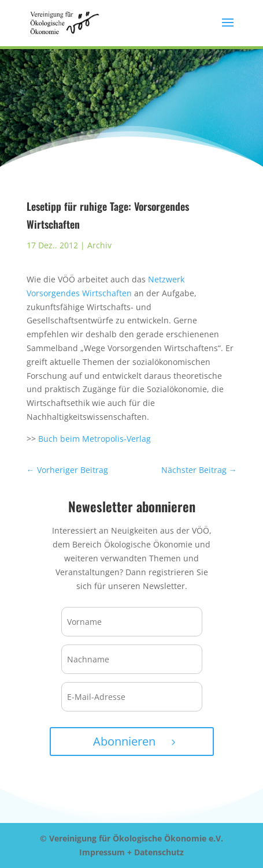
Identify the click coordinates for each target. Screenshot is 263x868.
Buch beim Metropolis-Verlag (95, 439)
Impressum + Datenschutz (131, 852)
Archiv (99, 245)
